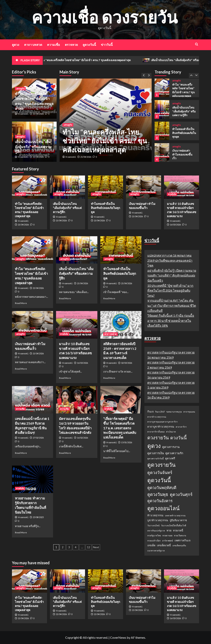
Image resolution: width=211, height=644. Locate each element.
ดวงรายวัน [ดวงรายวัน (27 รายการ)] (158, 437)
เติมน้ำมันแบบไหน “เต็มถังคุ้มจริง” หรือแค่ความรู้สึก (33, 147)
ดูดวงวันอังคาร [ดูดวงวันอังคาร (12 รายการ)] (160, 501)
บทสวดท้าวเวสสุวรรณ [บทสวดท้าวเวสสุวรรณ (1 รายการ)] (175, 515)
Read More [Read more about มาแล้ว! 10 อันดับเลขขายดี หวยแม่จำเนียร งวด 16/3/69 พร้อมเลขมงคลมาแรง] (65, 378)
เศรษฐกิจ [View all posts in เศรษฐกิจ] (68, 125)
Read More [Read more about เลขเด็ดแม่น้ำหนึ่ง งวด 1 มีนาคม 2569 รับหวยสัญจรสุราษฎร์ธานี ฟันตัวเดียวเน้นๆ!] (21, 453)
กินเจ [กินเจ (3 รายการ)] (150, 411)
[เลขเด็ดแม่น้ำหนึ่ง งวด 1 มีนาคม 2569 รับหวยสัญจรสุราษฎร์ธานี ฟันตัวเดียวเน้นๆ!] (33, 400)
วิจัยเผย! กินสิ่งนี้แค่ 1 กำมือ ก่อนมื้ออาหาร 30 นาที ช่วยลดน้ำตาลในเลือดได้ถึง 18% (171, 320)
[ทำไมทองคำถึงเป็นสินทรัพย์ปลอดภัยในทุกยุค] (162, 131)
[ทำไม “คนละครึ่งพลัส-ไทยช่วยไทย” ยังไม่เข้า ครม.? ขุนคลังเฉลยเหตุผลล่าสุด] (162, 88)
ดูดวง (16, 45)
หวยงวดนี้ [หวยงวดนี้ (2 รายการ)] (178, 530)
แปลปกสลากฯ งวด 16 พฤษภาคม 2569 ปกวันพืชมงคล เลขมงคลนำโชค (170, 260)
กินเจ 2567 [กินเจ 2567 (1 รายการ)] (160, 412)
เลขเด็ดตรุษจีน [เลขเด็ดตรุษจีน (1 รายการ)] (179, 545)
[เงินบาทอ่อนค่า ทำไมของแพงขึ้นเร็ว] (162, 152)
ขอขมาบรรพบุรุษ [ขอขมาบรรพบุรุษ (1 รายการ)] (174, 412)
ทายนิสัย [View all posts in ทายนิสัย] (172, 194)
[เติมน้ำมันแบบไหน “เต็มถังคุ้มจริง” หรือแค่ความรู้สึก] (162, 109)
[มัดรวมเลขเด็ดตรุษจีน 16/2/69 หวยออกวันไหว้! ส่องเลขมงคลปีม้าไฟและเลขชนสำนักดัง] (77, 400)
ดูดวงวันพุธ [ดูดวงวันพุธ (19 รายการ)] (158, 494)
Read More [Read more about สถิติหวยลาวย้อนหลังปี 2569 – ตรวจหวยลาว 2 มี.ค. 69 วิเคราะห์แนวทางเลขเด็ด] (109, 378)
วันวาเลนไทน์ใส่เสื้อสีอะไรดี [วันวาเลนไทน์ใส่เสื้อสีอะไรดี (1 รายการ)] (174, 525)
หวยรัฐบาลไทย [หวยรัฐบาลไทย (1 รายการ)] (154, 535)
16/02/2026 (82, 438)
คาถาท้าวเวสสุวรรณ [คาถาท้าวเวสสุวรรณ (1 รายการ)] (157, 417)
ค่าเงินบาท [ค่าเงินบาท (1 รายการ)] (171, 432)
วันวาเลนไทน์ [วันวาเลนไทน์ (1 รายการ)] (153, 525)
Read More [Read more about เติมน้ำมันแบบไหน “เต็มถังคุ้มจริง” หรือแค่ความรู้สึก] (65, 298)
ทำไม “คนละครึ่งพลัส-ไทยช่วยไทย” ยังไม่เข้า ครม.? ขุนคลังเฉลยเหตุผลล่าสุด (92, 60)
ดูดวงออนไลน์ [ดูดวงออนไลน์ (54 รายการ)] (163, 508)
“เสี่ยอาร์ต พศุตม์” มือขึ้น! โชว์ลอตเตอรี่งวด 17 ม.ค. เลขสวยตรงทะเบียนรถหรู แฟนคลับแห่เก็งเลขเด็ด (120, 428)
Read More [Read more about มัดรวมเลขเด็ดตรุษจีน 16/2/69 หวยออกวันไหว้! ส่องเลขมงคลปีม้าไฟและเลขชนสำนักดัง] (65, 453)
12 (89, 547)
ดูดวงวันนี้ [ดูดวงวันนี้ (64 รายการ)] (159, 480)
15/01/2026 (127, 442)
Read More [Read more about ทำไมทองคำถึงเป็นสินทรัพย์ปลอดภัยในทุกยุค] (109, 298)
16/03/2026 (175, 225)
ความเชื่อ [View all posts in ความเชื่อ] (20, 409)
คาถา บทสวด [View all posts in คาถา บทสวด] (110, 334)
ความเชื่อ (53, 45)
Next (96, 547)
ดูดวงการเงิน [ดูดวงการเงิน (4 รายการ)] (156, 453)
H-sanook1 (71, 157)
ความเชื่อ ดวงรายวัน (105, 17)
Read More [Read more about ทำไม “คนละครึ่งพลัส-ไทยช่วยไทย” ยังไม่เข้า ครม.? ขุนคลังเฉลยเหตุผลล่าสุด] (21, 303)
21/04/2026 (86, 157)
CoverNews (118, 637)
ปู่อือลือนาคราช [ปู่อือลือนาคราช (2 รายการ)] (178, 520)
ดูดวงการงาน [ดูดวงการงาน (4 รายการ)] (171, 447)
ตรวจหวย (71, 45)
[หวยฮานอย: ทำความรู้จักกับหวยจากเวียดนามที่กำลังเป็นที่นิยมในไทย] (33, 479)
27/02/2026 (38, 438)
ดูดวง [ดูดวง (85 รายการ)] (154, 446)
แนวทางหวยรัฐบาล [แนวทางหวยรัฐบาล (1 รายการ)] (156, 550)
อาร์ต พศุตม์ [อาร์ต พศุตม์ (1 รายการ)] (168, 540)
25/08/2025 (38, 517)
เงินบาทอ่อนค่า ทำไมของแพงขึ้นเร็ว (182, 154)
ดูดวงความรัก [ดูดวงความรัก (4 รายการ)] (174, 453)
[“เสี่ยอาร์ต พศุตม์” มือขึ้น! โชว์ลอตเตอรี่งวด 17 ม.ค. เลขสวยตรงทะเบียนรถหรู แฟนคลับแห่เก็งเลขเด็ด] (121, 400)
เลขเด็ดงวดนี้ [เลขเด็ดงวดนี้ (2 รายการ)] (164, 545)
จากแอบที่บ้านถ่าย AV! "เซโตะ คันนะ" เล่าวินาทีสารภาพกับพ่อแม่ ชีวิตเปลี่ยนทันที (172, 305)
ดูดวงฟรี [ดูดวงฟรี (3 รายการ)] (170, 458)
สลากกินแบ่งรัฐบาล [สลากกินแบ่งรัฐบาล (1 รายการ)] (156, 530)
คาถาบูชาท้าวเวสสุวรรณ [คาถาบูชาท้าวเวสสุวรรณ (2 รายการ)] (161, 427)
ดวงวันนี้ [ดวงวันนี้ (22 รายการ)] (178, 438)
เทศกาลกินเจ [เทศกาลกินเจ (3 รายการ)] (182, 540)
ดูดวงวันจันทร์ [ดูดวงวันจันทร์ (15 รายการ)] (160, 472)
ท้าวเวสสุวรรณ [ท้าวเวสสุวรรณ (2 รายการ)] (155, 515)
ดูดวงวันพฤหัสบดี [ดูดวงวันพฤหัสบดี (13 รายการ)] (162, 488)
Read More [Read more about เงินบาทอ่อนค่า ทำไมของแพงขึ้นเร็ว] (21, 369)
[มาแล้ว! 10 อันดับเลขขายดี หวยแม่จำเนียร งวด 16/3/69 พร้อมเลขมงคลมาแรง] (182, 187)
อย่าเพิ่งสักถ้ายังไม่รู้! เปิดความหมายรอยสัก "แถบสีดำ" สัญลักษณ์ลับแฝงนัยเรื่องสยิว (172, 275)
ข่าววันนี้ (107, 45)
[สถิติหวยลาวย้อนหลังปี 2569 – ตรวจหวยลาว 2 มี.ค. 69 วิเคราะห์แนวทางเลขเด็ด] (121, 325)
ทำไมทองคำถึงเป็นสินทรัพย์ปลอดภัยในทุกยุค (184, 133)
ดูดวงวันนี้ (89, 45)
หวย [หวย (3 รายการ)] (169, 530)
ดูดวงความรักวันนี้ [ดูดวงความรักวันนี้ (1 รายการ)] (155, 458)
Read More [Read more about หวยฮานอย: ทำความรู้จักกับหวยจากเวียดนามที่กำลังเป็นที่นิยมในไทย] (21, 532)
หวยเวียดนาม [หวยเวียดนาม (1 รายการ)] (180, 535)
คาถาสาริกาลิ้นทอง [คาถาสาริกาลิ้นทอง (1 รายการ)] (156, 432)
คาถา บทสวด (33, 45)
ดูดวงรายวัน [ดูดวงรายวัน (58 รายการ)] (161, 465)
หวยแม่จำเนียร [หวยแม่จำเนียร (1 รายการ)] (154, 540)
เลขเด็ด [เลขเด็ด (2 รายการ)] (151, 545)
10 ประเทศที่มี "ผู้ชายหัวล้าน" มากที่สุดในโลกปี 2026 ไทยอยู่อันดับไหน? (170, 290)
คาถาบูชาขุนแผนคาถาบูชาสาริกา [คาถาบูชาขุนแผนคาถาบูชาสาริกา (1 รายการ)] (163, 422)
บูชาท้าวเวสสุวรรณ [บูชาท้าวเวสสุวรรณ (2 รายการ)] (158, 520)
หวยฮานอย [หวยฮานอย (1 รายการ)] (167, 535)
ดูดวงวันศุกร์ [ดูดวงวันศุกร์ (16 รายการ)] (181, 494)
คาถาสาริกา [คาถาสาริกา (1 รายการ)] (181, 427)
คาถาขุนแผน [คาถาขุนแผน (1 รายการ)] (189, 412)
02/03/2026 (127, 363)
